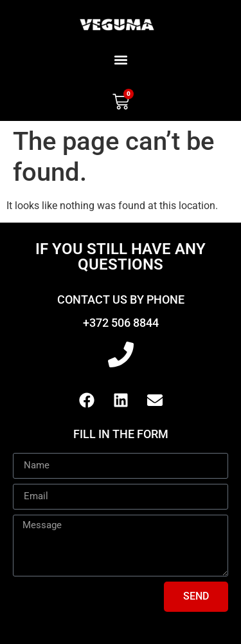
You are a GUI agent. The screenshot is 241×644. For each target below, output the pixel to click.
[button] (121, 60)
